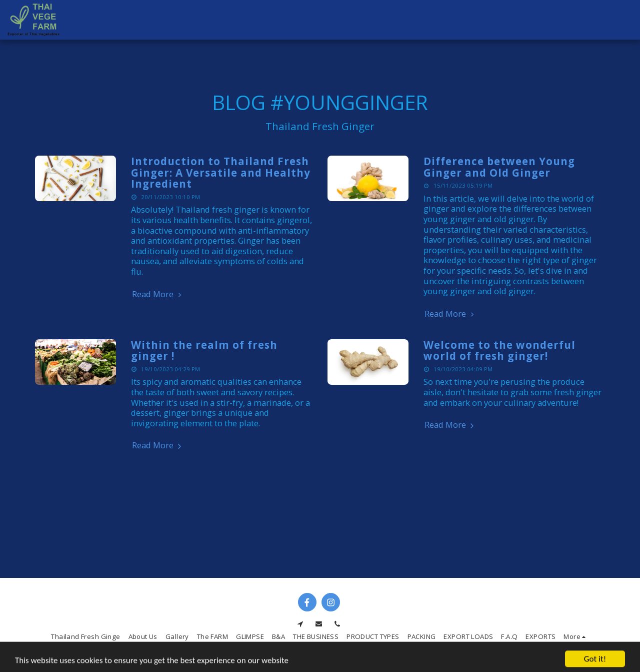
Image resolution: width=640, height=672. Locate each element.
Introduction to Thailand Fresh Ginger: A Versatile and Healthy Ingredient (221, 172)
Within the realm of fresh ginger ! (204, 351)
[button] (595, 20)
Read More (158, 294)
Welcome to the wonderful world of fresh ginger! (499, 351)
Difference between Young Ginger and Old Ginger (499, 167)
